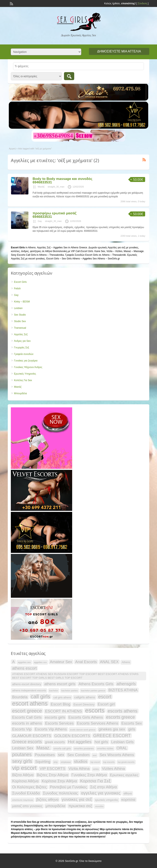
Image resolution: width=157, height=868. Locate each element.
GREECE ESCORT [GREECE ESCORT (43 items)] (112, 736)
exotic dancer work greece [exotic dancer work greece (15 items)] (83, 730)
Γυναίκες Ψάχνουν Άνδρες (28, 367)
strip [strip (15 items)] (56, 762)
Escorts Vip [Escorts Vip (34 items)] (22, 729)
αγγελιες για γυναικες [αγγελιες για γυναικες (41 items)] (101, 793)
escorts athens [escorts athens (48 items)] (122, 711)
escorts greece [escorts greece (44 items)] (121, 717)
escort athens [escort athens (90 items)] (30, 703)
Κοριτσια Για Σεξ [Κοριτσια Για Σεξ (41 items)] (95, 781)
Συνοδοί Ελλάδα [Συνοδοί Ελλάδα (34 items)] (26, 793)
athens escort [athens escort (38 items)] (24, 668)
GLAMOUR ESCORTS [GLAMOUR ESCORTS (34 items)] (32, 736)
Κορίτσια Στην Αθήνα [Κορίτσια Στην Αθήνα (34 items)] (59, 781)
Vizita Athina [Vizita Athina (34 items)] (79, 769)
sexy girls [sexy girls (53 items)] (22, 761)
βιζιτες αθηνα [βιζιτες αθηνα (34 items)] (47, 799)
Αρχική (12, 149)
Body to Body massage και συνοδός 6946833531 (62, 181)
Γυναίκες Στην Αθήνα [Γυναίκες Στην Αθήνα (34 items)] (89, 775)
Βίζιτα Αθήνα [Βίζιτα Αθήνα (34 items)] (23, 775)
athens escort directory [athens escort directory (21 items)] (27, 684)
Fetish (17, 289)
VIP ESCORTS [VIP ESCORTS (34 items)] (53, 769)
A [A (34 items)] (13, 662)
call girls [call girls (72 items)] (40, 696)
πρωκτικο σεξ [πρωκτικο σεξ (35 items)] (80, 806)
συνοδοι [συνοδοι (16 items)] (99, 806)
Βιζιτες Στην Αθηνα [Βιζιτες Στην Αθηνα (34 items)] (53, 775)
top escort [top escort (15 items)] (95, 762)
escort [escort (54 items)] (105, 697)
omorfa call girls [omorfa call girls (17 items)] (62, 749)
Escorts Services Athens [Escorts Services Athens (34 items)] (98, 723)
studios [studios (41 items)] (81, 761)
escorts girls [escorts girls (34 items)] (55, 717)
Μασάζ (41, 187)
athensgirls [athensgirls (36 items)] (126, 684)
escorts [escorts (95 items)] (95, 710)
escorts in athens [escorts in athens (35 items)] (27, 723)
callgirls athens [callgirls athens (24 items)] (85, 697)
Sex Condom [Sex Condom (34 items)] (78, 755)
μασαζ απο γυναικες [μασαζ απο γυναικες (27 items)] (27, 806)
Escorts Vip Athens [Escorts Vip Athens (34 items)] (51, 729)
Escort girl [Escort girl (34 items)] (106, 704)
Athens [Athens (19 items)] (126, 662)
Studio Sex (20, 321)
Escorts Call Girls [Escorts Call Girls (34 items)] (27, 717)
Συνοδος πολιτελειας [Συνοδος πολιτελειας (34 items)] (60, 793)
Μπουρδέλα (20, 393)
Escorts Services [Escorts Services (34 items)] (59, 723)
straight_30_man (56, 187)
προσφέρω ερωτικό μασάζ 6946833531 (54, 215)
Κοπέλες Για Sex (23, 380)
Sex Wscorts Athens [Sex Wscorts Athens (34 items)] (117, 755)
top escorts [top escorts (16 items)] (109, 762)
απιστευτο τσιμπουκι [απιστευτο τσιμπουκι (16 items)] (22, 800)
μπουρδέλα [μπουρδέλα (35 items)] (55, 806)
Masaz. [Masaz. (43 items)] (43, 748)
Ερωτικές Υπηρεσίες (25, 374)
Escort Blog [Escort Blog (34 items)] (61, 704)
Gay (40, 221)
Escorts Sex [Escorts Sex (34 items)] (132, 723)
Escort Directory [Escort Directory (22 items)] (84, 704)
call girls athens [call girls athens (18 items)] (62, 698)
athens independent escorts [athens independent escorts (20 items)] (29, 690)
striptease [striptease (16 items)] (66, 762)
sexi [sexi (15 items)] (95, 755)
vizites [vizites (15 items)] (96, 769)
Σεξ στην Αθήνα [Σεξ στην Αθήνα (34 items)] (103, 787)
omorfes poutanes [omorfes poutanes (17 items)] (84, 749)
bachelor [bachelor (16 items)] (54, 691)
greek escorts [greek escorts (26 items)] (55, 742)
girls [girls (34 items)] (132, 729)
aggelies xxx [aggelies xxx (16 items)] (40, 662)
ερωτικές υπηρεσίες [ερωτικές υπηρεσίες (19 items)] (107, 800)
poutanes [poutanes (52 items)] (22, 754)
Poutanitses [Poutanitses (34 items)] (45, 755)
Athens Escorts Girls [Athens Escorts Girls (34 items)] (96, 684)
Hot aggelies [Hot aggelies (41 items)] (80, 742)
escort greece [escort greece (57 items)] (27, 711)
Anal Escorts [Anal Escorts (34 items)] (86, 662)
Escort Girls (20, 282)
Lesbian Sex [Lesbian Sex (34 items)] (23, 748)
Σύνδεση (142, 3)
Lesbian (18, 308)
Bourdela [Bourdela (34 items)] (20, 697)
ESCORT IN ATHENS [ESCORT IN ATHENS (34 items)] (63, 711)
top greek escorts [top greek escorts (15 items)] (126, 762)
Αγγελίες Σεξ (21, 334)
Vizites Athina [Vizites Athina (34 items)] (114, 769)
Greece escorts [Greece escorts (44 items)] (27, 742)
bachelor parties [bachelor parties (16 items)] (70, 691)
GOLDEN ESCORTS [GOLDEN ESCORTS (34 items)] (72, 736)
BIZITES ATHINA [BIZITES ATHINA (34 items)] (123, 690)
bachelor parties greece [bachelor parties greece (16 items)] (93, 691)
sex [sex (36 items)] (61, 755)
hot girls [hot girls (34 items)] (101, 742)
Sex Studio (20, 315)
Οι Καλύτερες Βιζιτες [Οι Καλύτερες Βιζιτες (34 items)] (29, 787)
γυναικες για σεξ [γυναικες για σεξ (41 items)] (77, 799)
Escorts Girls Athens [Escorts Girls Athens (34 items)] (86, 717)
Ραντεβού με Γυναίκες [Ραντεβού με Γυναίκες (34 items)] (68, 787)
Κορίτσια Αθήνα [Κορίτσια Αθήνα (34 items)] (25, 781)
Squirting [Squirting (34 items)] (43, 762)
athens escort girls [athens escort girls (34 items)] (60, 684)
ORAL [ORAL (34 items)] (122, 748)
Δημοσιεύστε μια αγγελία (119, 51)
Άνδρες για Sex (22, 341)
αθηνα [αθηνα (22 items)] (128, 793)
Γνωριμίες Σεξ (21, 348)
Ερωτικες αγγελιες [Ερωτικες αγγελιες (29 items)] (124, 775)
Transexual (20, 328)
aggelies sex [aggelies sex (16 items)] (24, 662)
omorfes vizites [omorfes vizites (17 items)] (105, 749)
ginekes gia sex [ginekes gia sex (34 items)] (112, 729)
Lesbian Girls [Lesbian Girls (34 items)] (122, 742)
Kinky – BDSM (22, 302)
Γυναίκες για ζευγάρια (26, 361)
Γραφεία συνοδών (24, 354)
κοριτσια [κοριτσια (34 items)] (128, 799)
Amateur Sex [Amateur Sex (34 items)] (61, 662)
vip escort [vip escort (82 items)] (24, 768)
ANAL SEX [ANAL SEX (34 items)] (109, 662)
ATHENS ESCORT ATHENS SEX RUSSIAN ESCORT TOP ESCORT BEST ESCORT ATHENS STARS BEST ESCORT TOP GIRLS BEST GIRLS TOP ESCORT (75, 676)
